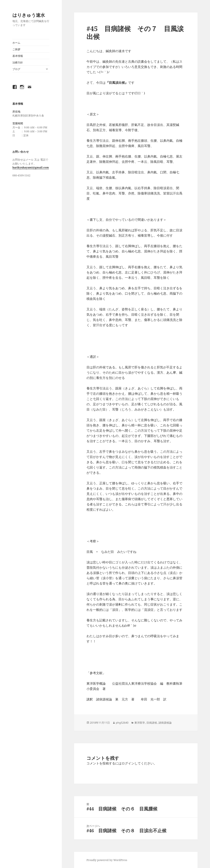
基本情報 (18, 56)
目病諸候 (152, 723)
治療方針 (18, 62)
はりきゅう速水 (29, 15)
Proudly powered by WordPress (107, 860)
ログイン (128, 763)
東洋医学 (140, 723)
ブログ (16, 69)
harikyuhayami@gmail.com (31, 167)
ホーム (16, 43)
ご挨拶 (16, 49)
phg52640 (122, 723)
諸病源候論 (165, 723)
